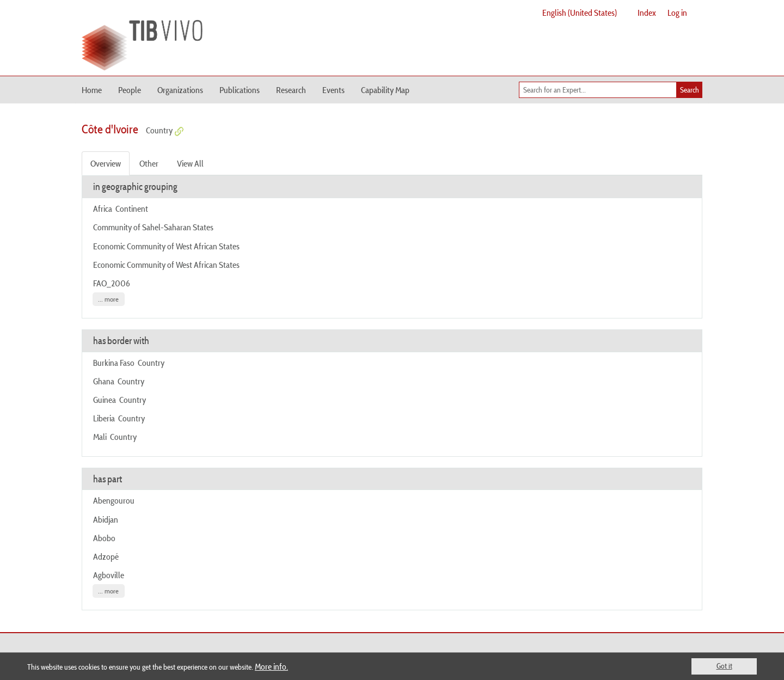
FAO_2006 (112, 283)
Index (647, 13)
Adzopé (106, 556)
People (130, 90)
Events (333, 90)
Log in (677, 13)
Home (92, 90)
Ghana (104, 381)
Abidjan (106, 519)
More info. (271, 666)
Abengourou (114, 500)
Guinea (105, 400)
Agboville (109, 575)
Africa (103, 209)
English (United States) (580, 13)
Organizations (180, 90)
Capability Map (385, 90)
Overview (106, 163)
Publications (240, 90)
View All (190, 163)
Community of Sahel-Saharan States (153, 227)
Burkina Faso (114, 363)
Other (149, 163)
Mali (100, 437)
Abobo (104, 538)
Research (291, 90)
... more (108, 299)
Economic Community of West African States (166, 246)
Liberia (104, 418)
